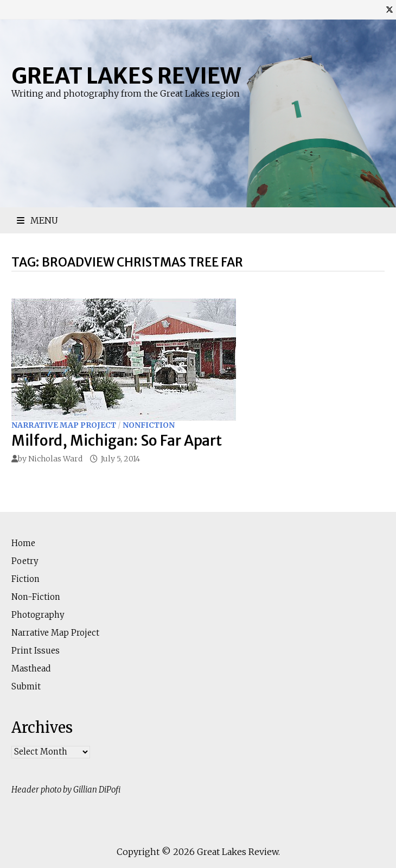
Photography (38, 615)
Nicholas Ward (55, 459)
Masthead (31, 669)
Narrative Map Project (64, 425)
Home (23, 543)
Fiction (25, 579)
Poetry (25, 561)
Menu (37, 220)
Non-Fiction (36, 597)
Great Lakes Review (126, 76)
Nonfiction (149, 425)
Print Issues (36, 651)
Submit (26, 686)
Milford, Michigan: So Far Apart (117, 441)
